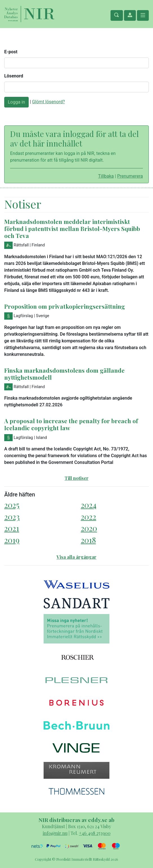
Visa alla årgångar (76, 557)
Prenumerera (130, 176)
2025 (12, 505)
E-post (11, 52)
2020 (89, 528)
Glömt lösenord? (49, 102)
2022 (88, 517)
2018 (88, 540)
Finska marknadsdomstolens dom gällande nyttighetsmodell (64, 374)
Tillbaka (106, 176)
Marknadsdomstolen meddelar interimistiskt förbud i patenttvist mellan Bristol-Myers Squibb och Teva (72, 228)
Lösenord (14, 76)
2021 (12, 528)
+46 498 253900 (95, 833)
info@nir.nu (55, 833)
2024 (89, 505)
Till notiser (77, 478)
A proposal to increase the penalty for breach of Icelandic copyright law (71, 424)
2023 (12, 517)
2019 (12, 540)
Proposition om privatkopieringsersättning (65, 306)
